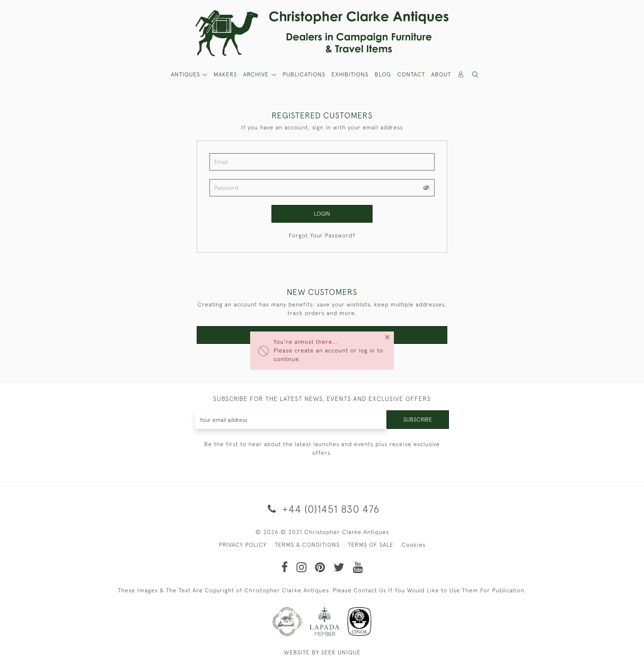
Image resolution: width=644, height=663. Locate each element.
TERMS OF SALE (371, 545)
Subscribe (418, 419)
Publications (304, 74)
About (441, 74)
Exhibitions (350, 74)
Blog (383, 74)
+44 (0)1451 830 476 (322, 509)
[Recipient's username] (291, 420)
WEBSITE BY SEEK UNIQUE (322, 652)
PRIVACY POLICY (243, 545)
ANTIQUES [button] (186, 74)
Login (322, 214)
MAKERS (225, 74)
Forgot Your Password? (322, 235)
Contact (411, 74)
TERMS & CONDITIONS (307, 545)
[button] (476, 75)
